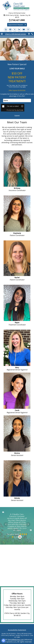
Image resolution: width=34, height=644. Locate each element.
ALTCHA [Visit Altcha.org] (20, 110)
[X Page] (15, 30)
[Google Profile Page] (6, 30)
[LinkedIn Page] (19, 30)
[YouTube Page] (24, 30)
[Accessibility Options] (3, 641)
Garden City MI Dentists (9, 634)
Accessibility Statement (17, 630)
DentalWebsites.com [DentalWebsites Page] (16, 640)
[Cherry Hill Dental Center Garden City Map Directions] (29, 34)
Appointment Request (17, 25)
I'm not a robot (13, 106)
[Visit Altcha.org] (22, 107)
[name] (17, 101)
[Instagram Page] (28, 30)
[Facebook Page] (10, 30)
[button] (2, 34)
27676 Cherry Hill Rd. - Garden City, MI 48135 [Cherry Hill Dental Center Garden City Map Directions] (17, 16)
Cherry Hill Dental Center (16, 34)
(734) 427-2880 (17, 20)
